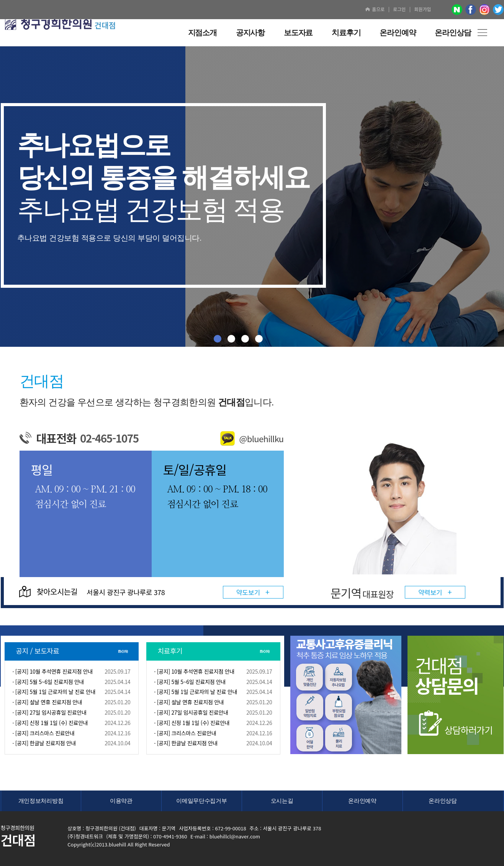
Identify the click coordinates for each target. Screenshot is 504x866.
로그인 (399, 9)
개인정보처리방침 (41, 801)
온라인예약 (362, 801)
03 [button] (245, 339)
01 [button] (218, 339)
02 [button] (231, 339)
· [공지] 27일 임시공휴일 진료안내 (50, 712)
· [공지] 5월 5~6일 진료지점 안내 (48, 682)
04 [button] (259, 339)
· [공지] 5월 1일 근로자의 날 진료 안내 (54, 692)
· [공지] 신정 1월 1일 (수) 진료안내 (50, 723)
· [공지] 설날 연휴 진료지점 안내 (47, 702)
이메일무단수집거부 (201, 801)
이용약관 (121, 801)
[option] (398, 515)
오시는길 (282, 801)
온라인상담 (443, 801)
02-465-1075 (109, 438)
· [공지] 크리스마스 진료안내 (44, 733)
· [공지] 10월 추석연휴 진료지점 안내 (53, 671)
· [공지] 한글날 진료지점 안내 (44, 743)
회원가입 (422, 9)
